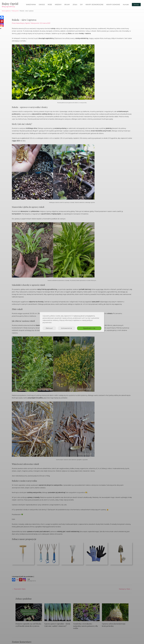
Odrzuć (49, 328)
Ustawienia (67, 328)
